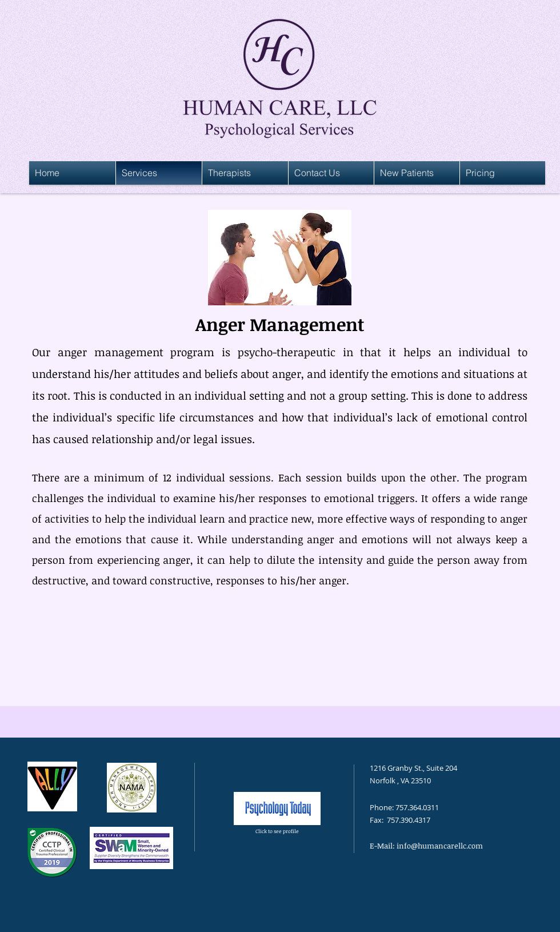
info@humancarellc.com (440, 846)
